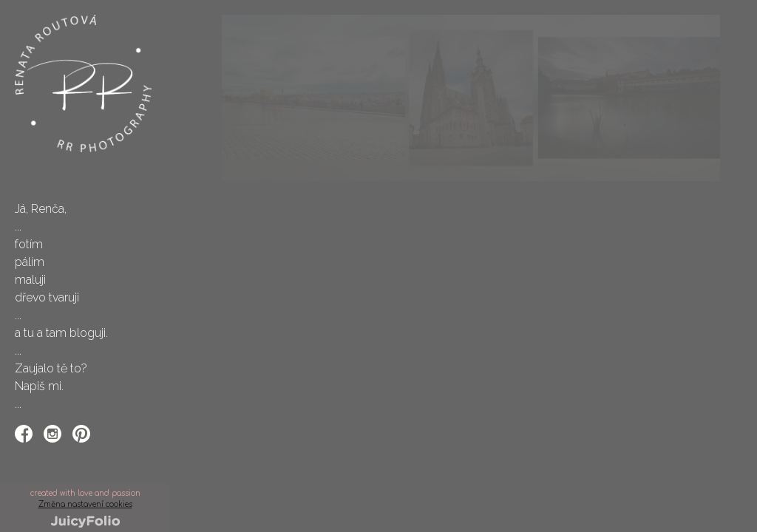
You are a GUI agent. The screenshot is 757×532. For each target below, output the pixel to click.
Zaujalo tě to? (51, 368)
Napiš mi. (39, 386)
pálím (30, 262)
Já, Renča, (41, 209)
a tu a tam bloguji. (61, 333)
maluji (30, 280)
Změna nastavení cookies (85, 504)
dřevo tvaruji (47, 297)
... (18, 226)
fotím (29, 244)
